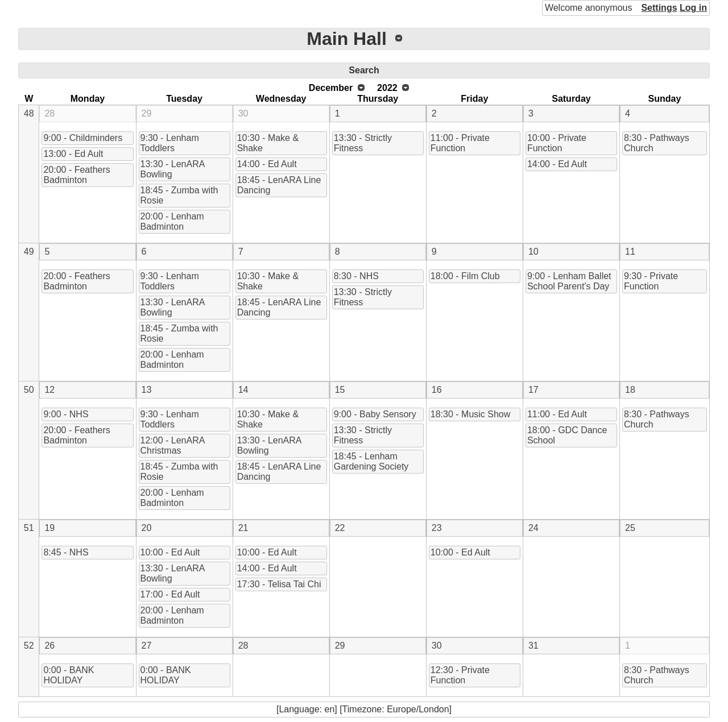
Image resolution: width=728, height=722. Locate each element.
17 (533, 390)
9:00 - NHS (66, 414)
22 (340, 528)
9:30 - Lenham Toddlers (170, 143)
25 (630, 528)
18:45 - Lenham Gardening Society (371, 461)
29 (147, 113)
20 (147, 528)
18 (630, 390)
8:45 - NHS (66, 552)
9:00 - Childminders (83, 138)
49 (29, 252)
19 (49, 528)
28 (49, 113)
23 (437, 528)
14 (243, 390)
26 (49, 646)
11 (630, 252)
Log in (693, 8)
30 (243, 113)
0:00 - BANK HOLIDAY (69, 675)
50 (29, 390)
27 (147, 646)
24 (533, 528)
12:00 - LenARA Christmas (173, 445)
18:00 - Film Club (465, 276)
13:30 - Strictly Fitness (363, 143)
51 (29, 528)
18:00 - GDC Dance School (567, 435)
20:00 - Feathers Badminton (76, 175)
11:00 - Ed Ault (557, 414)
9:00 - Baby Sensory (375, 414)
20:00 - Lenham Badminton (172, 221)
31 (533, 646)
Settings (659, 8)
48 (29, 113)
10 (533, 252)
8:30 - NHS (356, 276)
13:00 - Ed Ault (73, 154)
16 (437, 390)
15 (340, 390)
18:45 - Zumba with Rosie (179, 195)
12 (49, 390)
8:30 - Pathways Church (657, 143)
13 (147, 390)
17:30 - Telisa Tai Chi (279, 584)
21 (243, 528)
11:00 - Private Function (460, 143)
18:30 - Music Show (471, 414)
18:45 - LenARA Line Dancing (279, 185)
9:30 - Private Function (651, 281)
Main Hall (346, 39)
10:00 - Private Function (557, 143)
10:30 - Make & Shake (268, 143)
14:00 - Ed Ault (267, 164)
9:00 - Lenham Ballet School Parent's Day (569, 281)
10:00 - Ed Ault (170, 552)
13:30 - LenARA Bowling (173, 169)
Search (364, 70)
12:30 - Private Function (460, 675)
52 (29, 646)
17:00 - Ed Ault (170, 594)
